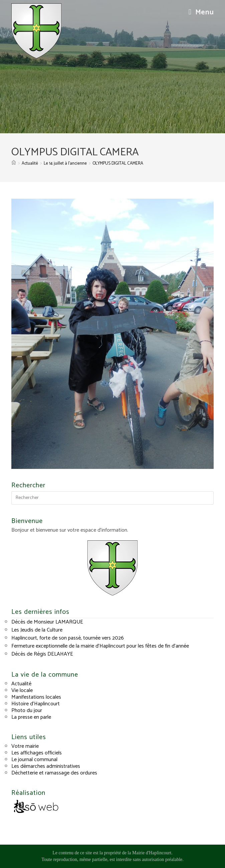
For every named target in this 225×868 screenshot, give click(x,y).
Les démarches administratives (46, 766)
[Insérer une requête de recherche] (113, 498)
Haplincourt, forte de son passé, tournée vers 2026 (68, 638)
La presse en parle (31, 717)
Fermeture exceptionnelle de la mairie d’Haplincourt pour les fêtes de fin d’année (100, 646)
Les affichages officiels (37, 753)
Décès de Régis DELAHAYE (42, 654)
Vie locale (22, 690)
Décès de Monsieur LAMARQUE (47, 622)
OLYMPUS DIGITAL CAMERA (118, 163)
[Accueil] (14, 163)
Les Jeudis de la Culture (37, 630)
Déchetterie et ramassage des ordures (54, 773)
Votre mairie (25, 746)
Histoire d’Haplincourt (36, 704)
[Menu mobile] (201, 12)
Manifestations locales (36, 697)
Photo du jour (27, 711)
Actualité (21, 684)
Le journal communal (34, 760)
